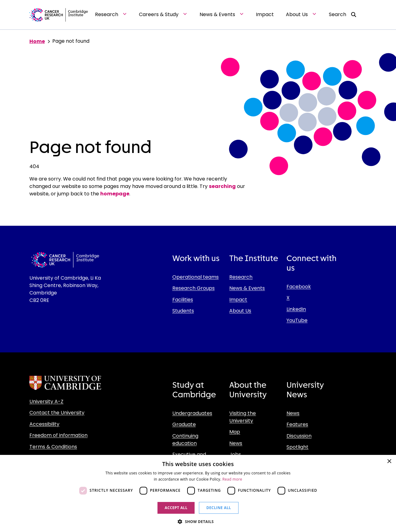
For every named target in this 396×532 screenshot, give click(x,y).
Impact (238, 300)
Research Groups (194, 288)
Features (297, 424)
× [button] (389, 462)
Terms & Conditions (53, 447)
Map (235, 432)
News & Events (247, 288)
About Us (240, 311)
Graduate (184, 424)
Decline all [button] (219, 508)
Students (183, 311)
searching (222, 186)
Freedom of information (58, 435)
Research (241, 277)
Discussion (299, 436)
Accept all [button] (176, 508)
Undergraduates (192, 413)
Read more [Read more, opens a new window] (232, 479)
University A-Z (46, 401)
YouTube (297, 320)
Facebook (299, 287)
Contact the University (57, 413)
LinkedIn (296, 309)
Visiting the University (243, 417)
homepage (115, 194)
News (236, 443)
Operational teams (196, 277)
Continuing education (185, 440)
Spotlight (297, 447)
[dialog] (198, 493)
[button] (198, 521)
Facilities (183, 300)
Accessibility (44, 424)
